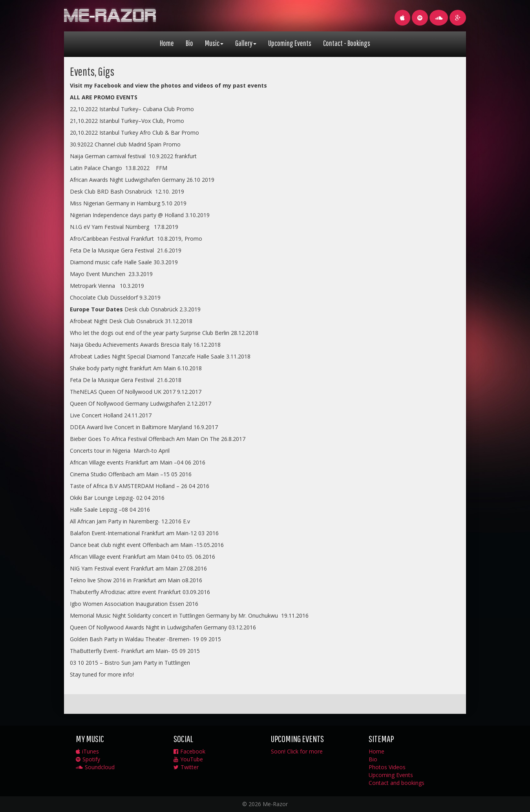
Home (167, 43)
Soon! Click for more (297, 751)
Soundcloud (95, 767)
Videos (397, 767)
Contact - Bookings (347, 43)
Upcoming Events (290, 43)
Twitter (186, 767)
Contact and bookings (397, 783)
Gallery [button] (246, 43)
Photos (378, 767)
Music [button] (214, 43)
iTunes (87, 751)
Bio (189, 43)
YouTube (188, 759)
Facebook (189, 751)
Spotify (88, 759)
